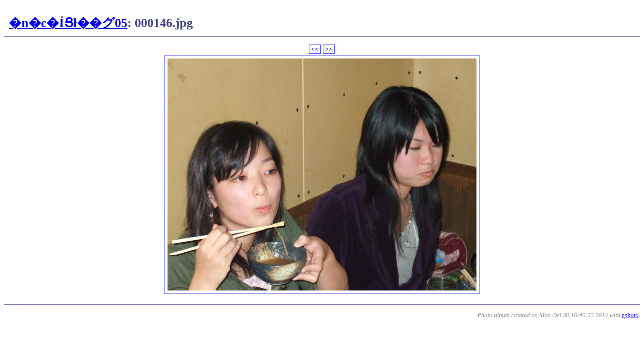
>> (329, 49)
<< (315, 49)
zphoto (630, 315)
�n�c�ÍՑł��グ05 (68, 23)
